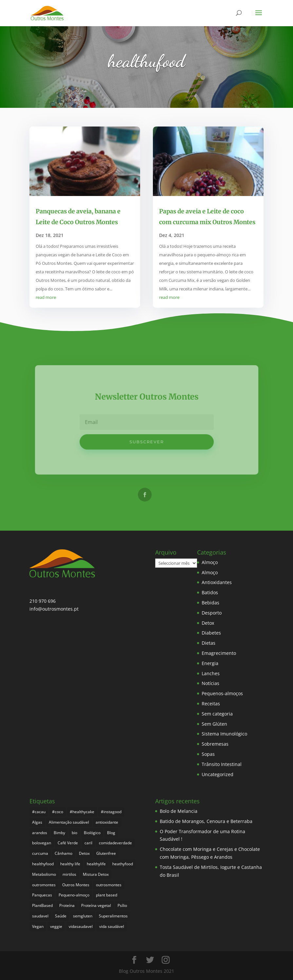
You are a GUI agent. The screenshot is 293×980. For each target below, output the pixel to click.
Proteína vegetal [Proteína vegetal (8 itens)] (96, 905)
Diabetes (211, 633)
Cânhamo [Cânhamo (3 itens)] (64, 853)
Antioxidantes (217, 582)
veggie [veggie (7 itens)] (56, 926)
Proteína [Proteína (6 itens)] (67, 905)
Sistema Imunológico (224, 734)
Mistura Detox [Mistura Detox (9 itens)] (96, 874)
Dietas (209, 643)
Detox (208, 623)
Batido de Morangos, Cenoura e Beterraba (206, 821)
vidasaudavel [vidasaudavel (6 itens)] (81, 926)
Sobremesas (215, 744)
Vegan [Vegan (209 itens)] (38, 926)
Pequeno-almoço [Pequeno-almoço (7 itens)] (74, 895)
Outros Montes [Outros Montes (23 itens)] (76, 885)
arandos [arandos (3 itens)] (40, 833)
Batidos (210, 592)
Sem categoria (217, 714)
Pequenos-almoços (222, 693)
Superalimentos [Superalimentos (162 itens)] (113, 916)
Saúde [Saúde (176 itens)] (61, 916)
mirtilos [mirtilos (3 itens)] (69, 874)
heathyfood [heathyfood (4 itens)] (123, 864)
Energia (210, 663)
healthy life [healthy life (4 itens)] (70, 864)
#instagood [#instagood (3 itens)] (111, 812)
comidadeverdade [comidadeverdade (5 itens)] (115, 843)
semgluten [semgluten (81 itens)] (83, 916)
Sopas (208, 754)
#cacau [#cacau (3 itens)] (39, 812)
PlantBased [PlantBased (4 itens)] (42, 905)
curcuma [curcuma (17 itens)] (40, 853)
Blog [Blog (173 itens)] (111, 833)
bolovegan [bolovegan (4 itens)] (42, 843)
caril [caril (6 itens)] (88, 843)
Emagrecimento (219, 653)
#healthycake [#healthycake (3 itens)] (82, 812)
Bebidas (211, 603)
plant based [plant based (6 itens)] (107, 895)
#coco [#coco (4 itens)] (58, 812)
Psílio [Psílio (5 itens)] (122, 905)
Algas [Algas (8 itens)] (37, 822)
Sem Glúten (214, 724)
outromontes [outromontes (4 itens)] (44, 885)
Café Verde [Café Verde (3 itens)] (68, 843)
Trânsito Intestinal (222, 764)
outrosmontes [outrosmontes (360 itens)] (109, 885)
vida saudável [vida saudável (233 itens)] (112, 926)
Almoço (210, 562)
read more (46, 297)
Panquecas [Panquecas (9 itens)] (42, 895)
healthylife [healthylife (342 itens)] (96, 864)
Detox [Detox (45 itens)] (84, 853)
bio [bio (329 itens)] (74, 833)
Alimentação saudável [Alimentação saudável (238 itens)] (69, 822)
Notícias (211, 683)
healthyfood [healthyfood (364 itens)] (43, 864)
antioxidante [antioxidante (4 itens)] (107, 822)
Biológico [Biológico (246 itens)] (92, 833)
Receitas (211, 704)
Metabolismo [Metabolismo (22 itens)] (44, 874)
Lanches (211, 673)
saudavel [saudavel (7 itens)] (40, 916)
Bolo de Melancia (179, 811)
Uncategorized (218, 774)
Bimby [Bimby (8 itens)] (59, 833)
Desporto (212, 613)
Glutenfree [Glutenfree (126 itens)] (106, 853)
